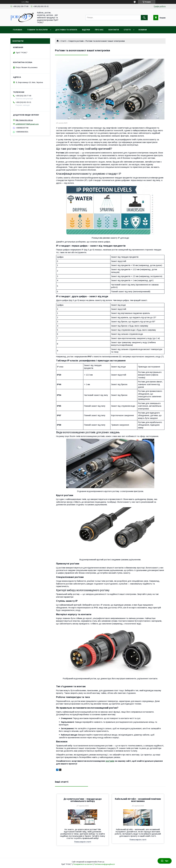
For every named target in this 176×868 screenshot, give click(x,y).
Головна (18, 30)
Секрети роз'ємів (76, 41)
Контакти (114, 30)
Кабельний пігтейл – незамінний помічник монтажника (138, 800)
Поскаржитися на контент (83, 864)
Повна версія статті (83, 842)
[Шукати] (144, 18)
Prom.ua (101, 862)
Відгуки (86, 30)
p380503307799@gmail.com (27, 124)
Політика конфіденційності (104, 864)
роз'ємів (110, 761)
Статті (127, 30)
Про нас (99, 30)
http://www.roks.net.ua (24, 120)
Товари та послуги (37, 30)
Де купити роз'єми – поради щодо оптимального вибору (83, 800)
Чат (165, 861)
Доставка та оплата (66, 30)
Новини (143, 30)
